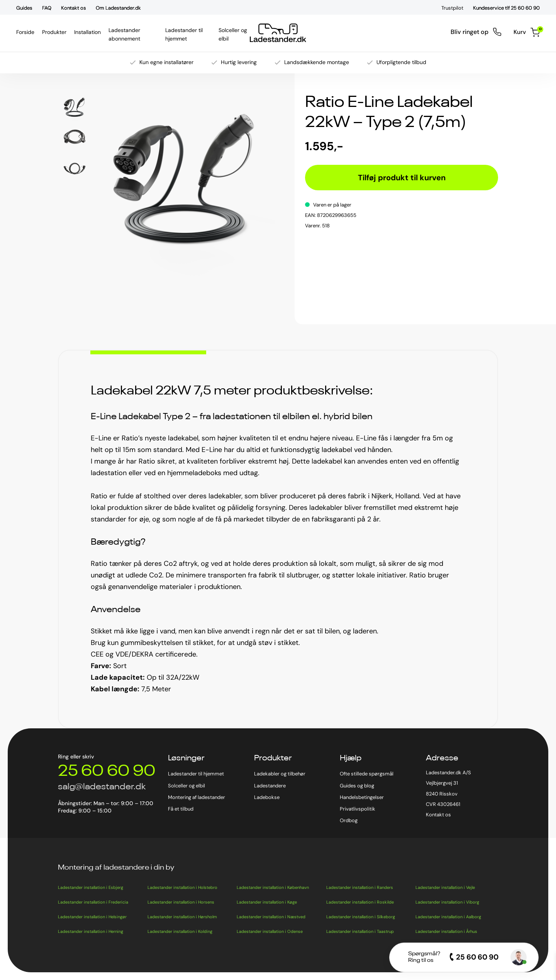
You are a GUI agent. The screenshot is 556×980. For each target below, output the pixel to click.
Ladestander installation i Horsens (181, 902)
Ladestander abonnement (133, 34)
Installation (87, 32)
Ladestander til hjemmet (188, 34)
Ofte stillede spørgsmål (367, 774)
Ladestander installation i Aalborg (448, 917)
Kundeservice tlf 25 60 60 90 (506, 8)
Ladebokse (267, 797)
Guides (24, 8)
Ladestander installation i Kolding (180, 931)
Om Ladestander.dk (118, 8)
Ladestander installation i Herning (91, 931)
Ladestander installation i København (273, 887)
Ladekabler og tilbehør (280, 774)
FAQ (47, 8)
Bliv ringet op (475, 32)
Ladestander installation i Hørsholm (182, 917)
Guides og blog (357, 786)
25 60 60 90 (107, 772)
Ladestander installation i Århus (446, 931)
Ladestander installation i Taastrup (360, 931)
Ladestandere (270, 786)
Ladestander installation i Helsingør (92, 917)
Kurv (526, 32)
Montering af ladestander (197, 797)
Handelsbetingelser (362, 797)
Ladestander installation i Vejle (445, 887)
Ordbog (349, 820)
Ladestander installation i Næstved (271, 917)
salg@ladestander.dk (102, 787)
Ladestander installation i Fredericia (93, 902)
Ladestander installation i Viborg (447, 902)
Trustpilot (452, 8)
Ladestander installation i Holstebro (182, 887)
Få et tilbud (181, 809)
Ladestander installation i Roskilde (360, 902)
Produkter (54, 32)
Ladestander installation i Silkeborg (361, 917)
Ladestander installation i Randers (360, 887)
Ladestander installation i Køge (267, 902)
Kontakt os (74, 8)
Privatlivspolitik (358, 809)
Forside (25, 32)
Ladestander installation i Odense (270, 931)
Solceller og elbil (234, 34)
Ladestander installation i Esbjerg (91, 887)
